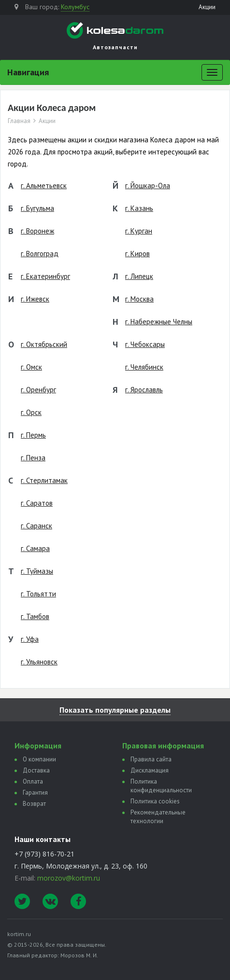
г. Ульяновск (39, 662)
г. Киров (137, 254)
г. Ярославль (144, 390)
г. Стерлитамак (44, 480)
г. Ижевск (35, 299)
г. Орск (31, 412)
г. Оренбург (38, 390)
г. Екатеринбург (45, 276)
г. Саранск (36, 526)
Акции (207, 7)
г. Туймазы (37, 571)
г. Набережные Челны (159, 322)
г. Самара (35, 548)
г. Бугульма (37, 208)
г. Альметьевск (44, 186)
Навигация (28, 72)
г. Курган (139, 231)
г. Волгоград (40, 254)
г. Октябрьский (44, 344)
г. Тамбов (35, 616)
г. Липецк (139, 276)
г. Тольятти (38, 594)
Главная (19, 121)
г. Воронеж (37, 231)
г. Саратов (37, 503)
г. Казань (139, 208)
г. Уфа (30, 639)
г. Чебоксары (145, 344)
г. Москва (139, 299)
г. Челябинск (144, 367)
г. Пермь (33, 435)
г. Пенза (33, 458)
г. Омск (31, 367)
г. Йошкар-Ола (148, 186)
